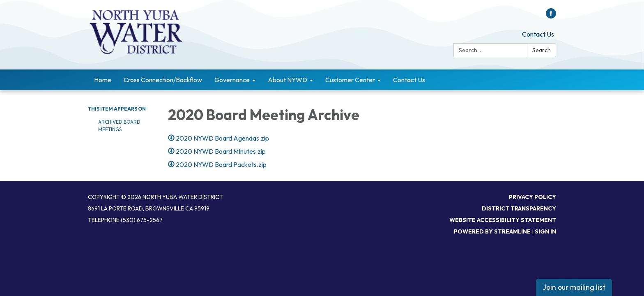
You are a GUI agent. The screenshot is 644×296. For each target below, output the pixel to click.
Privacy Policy (532, 197)
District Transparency (519, 208)
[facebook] (551, 16)
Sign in (545, 231)
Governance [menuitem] (232, 80)
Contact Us (538, 34)
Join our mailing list (574, 287)
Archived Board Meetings (119, 126)
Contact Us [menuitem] (409, 80)
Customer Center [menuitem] (350, 80)
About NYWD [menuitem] (287, 80)
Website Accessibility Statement (503, 220)
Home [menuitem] (103, 80)
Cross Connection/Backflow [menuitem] (163, 80)
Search (542, 50)
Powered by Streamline (492, 231)
